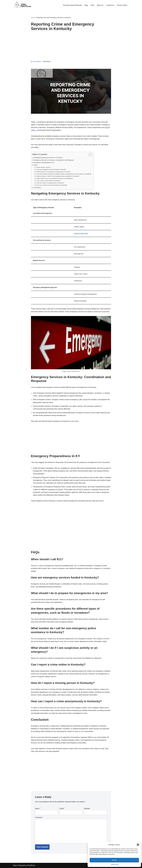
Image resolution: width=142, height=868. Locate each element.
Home (33, 18)
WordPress (31, 865)
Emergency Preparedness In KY (44, 163)
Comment (39, 817)
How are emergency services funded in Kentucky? (52, 169)
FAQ (92, 5)
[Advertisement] (71, 46)
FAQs (35, 165)
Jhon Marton (37, 61)
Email (62, 808)
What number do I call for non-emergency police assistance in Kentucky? (58, 176)
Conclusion (37, 187)
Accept (114, 860)
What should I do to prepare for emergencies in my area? (53, 172)
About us (100, 5)
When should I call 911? (44, 167)
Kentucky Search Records (73, 5)
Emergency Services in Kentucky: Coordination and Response (54, 160)
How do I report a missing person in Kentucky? (50, 183)
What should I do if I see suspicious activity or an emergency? (55, 178)
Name (38, 808)
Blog (86, 5)
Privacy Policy (115, 864)
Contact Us (110, 5)
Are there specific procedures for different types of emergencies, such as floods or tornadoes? (64, 174)
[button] (138, 845)
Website (87, 808)
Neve (15, 865)
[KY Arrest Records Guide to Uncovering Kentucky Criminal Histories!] (23, 5)
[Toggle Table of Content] (89, 155)
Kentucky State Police (81, 233)
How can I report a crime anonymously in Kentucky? (52, 185)
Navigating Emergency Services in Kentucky (48, 158)
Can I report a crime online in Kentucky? (49, 181)
